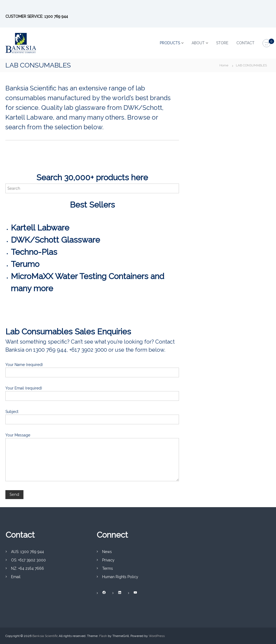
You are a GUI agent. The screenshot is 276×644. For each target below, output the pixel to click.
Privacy (108, 560)
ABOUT (198, 43)
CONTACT (245, 43)
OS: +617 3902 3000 (28, 560)
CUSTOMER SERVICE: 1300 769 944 (37, 16)
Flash (103, 636)
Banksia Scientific (45, 636)
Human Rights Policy (120, 577)
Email (16, 577)
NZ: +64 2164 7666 (27, 568)
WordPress (157, 636)
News (107, 552)
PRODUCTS (170, 43)
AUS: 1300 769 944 (27, 552)
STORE (222, 43)
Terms (108, 568)
